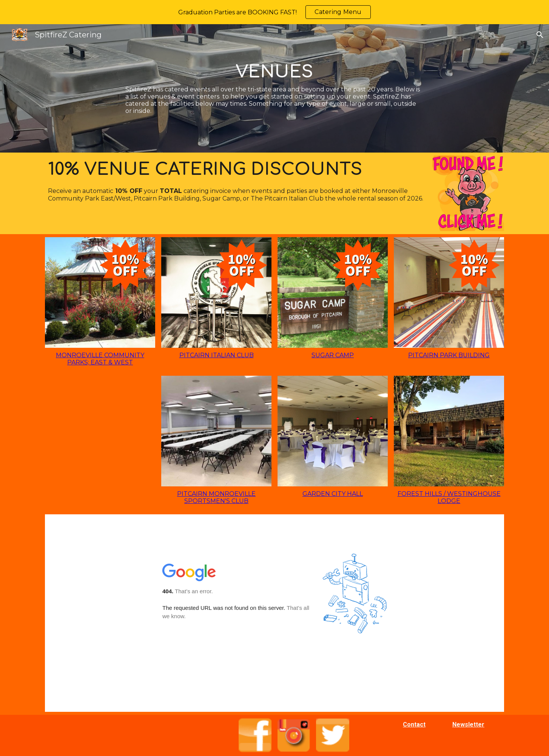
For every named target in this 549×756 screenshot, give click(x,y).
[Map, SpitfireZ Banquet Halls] (275, 613)
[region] (274, 12)
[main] (274, 88)
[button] (540, 35)
